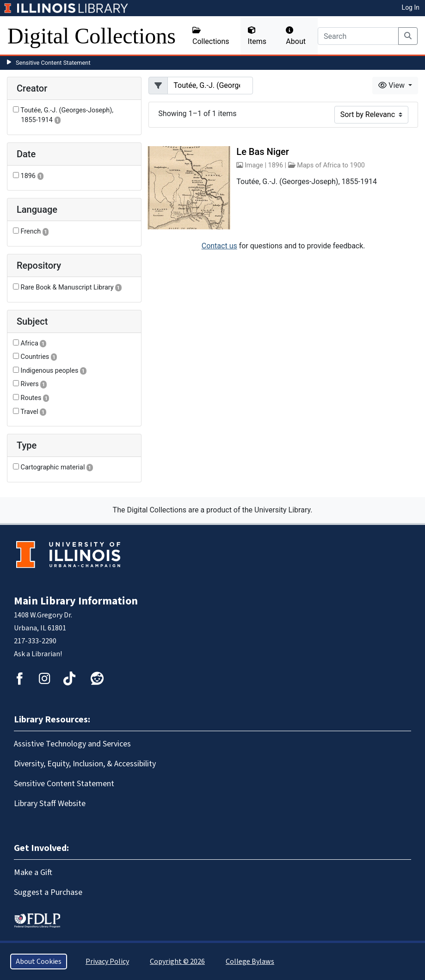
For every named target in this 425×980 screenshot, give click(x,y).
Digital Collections (92, 36)
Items (257, 36)
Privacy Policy (107, 962)
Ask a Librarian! (38, 654)
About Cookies (39, 962)
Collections (211, 36)
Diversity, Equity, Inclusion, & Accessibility (85, 764)
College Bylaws (250, 962)
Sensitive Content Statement (53, 63)
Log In (411, 7)
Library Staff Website (50, 804)
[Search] (358, 36)
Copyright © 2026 (177, 962)
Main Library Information (76, 601)
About (296, 36)
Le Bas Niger (263, 152)
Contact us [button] (219, 246)
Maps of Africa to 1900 (331, 165)
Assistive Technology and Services (72, 744)
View (392, 85)
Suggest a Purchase (48, 892)
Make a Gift (33, 872)
